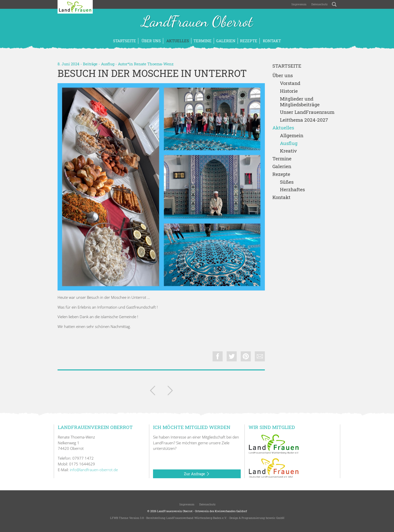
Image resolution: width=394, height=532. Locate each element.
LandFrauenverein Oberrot (175, 511)
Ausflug (108, 64)
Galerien (226, 41)
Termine (203, 41)
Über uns (151, 41)
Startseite (125, 41)
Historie (289, 91)
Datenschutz (319, 4)
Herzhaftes (292, 190)
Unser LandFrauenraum (307, 112)
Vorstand (290, 83)
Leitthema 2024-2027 (304, 120)
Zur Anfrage (197, 474)
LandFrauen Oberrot (197, 22)
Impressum (299, 4)
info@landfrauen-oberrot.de (94, 470)
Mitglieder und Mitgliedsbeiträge (300, 102)
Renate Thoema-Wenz (154, 64)
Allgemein (292, 136)
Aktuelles (177, 41)
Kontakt (271, 41)
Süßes (287, 182)
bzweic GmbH (275, 518)
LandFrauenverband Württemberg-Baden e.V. (197, 518)
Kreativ (288, 151)
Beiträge (90, 64)
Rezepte (249, 41)
